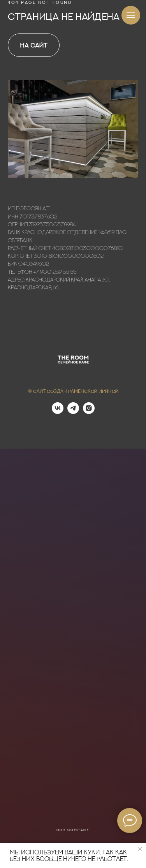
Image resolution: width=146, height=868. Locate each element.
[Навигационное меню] (131, 15)
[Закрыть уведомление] (140, 849)
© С (32, 391)
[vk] (58, 412)
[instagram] (89, 412)
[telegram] (73, 412)
